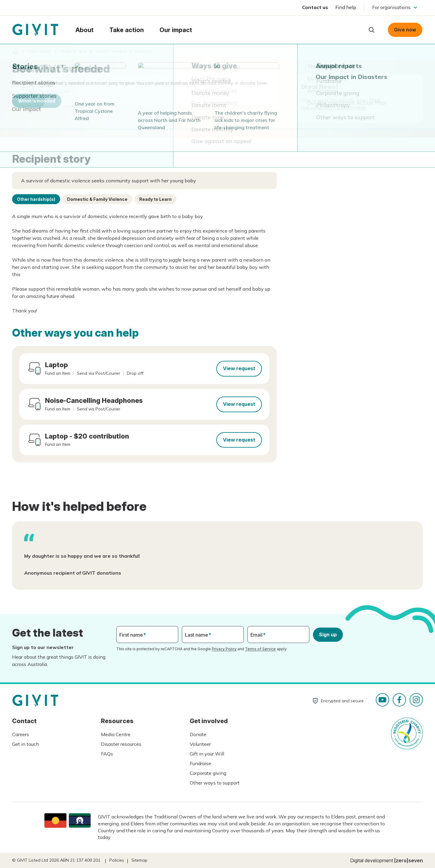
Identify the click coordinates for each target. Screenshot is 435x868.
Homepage (35, 30)
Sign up (328, 635)
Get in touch (26, 744)
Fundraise (200, 763)
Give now (405, 30)
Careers (21, 734)
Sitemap (139, 860)
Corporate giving (208, 773)
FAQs (107, 754)
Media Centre (116, 734)
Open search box (372, 30)
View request (239, 368)
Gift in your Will (207, 754)
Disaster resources (121, 744)
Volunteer (200, 744)
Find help (346, 7)
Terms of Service (260, 649)
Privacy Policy (224, 649)
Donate (198, 734)
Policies (117, 860)
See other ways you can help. (333, 107)
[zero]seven (409, 860)
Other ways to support (215, 783)
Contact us (315, 7)
